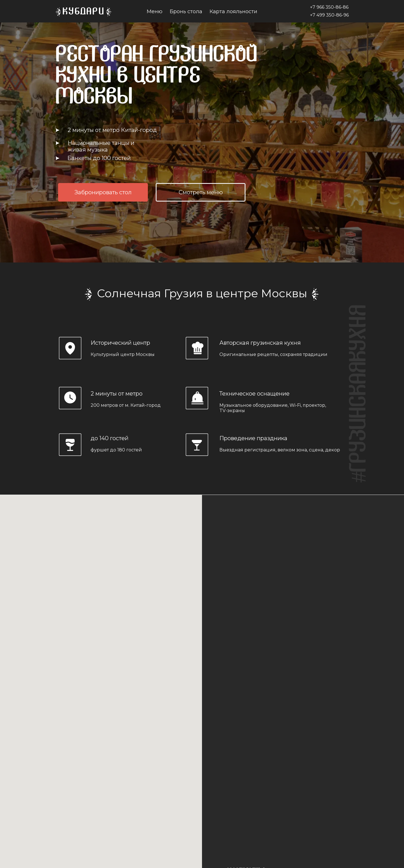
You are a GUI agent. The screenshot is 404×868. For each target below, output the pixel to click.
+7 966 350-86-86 (329, 7)
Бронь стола (186, 12)
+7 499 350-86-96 (329, 15)
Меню (155, 12)
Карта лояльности (233, 12)
